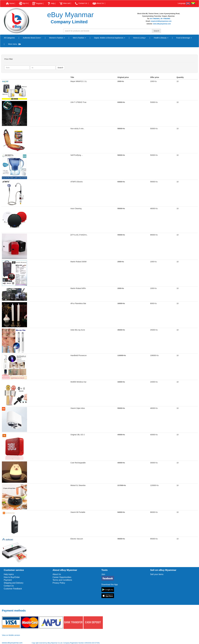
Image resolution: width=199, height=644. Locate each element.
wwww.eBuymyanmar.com (12, 643)
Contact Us (9, 586)
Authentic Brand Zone (32, 38)
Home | (10, 4)
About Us (57, 574)
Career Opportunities (62, 577)
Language (184, 3)
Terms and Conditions (62, 580)
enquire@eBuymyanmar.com (161, 21)
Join (103, 574)
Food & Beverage (184, 38)
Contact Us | (82, 3)
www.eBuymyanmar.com (162, 24)
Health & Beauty (161, 38)
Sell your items (157, 574)
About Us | (99, 3)
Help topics (9, 574)
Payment (8, 580)
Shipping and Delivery (14, 583)
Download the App (110, 585)
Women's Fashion (57, 38)
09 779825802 (165, 19)
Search (60, 68)
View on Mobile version (11, 635)
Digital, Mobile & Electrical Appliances (110, 38)
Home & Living (139, 38)
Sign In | (24, 3)
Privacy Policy (59, 583)
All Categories (9, 38)
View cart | (65, 3)
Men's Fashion (80, 38)
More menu (15, 44)
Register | (38, 4)
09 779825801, (155, 19)
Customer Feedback (13, 589)
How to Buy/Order (12, 577)
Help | (51, 4)
